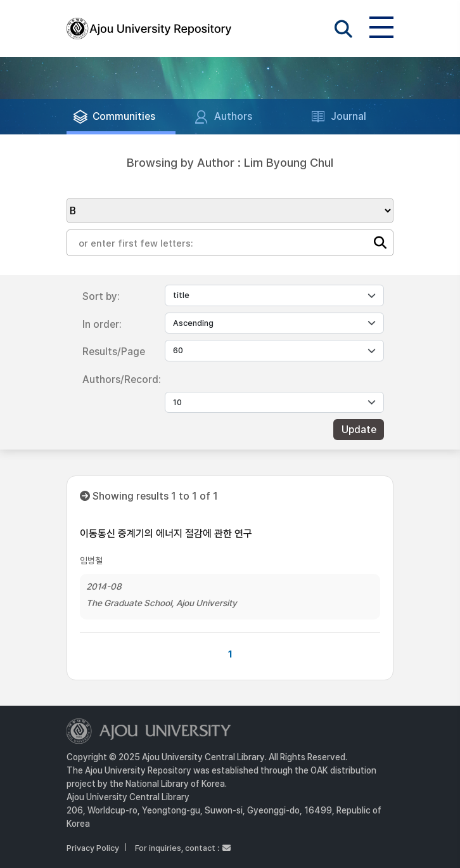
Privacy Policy (93, 848)
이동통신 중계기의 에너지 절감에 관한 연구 (166, 534)
